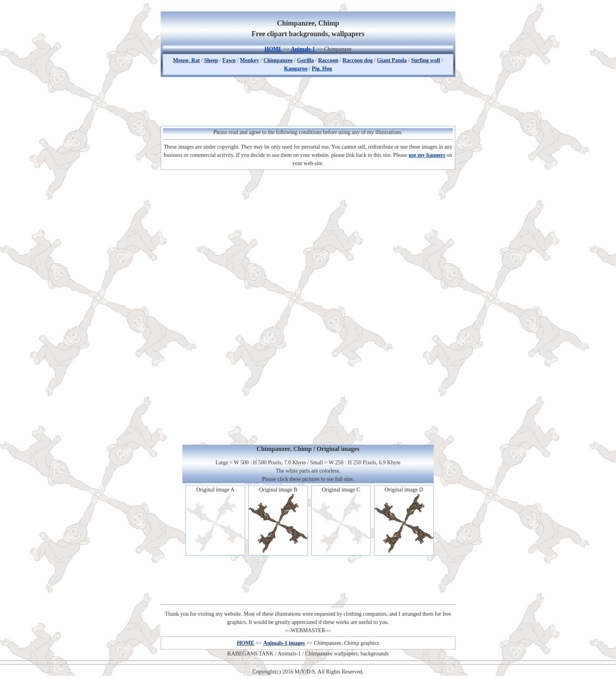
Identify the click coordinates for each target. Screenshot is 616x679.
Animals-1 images (284, 643)
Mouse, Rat (186, 60)
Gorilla (305, 60)
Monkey (250, 60)
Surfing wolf (425, 60)
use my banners (427, 155)
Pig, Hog (322, 69)
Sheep (211, 60)
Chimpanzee (278, 60)
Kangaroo (296, 69)
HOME (273, 49)
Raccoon (328, 60)
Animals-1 (303, 49)
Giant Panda (392, 60)
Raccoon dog (358, 60)
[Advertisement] (308, 100)
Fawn (229, 60)
